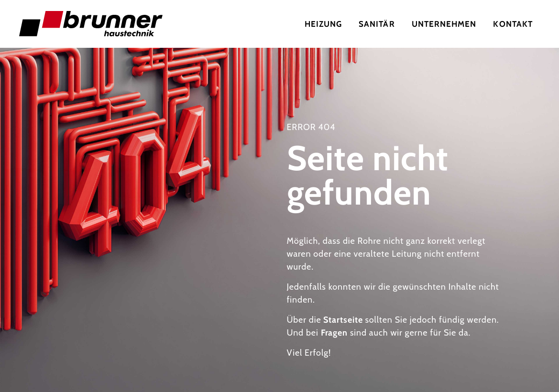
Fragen (334, 333)
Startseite (343, 320)
